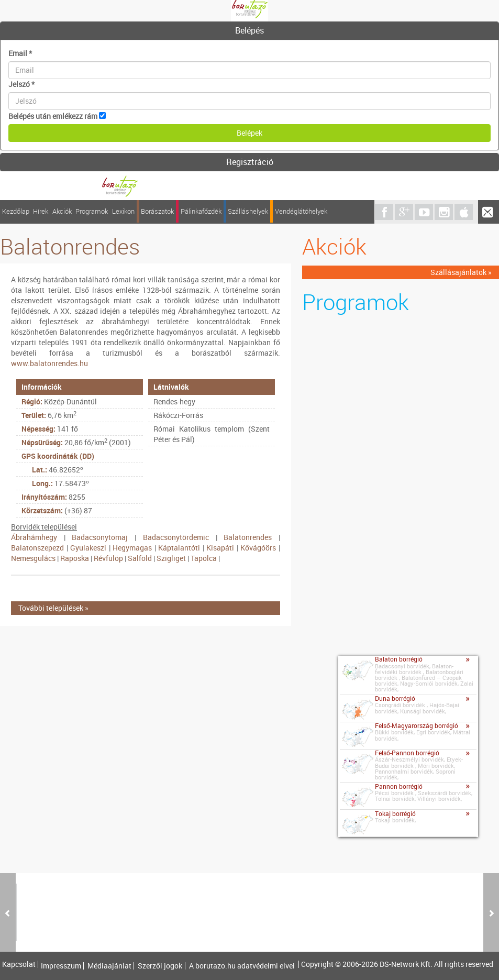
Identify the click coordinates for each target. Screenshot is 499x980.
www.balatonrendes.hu (49, 363)
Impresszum (61, 966)
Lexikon (123, 211)
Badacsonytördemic (176, 537)
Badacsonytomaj (100, 537)
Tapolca (204, 558)
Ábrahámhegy (34, 537)
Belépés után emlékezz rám (53, 116)
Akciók (62, 211)
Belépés (249, 30)
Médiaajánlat (109, 966)
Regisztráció (250, 162)
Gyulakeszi (88, 548)
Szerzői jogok (160, 966)
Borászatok (157, 211)
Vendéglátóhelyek (301, 211)
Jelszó (21, 84)
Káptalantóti (179, 548)
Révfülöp (108, 558)
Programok (92, 211)
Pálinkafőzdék (201, 211)
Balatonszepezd (37, 548)
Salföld (140, 558)
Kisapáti (220, 548)
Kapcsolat (19, 964)
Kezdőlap (16, 211)
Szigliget (171, 558)
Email (20, 53)
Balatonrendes (248, 537)
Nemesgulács (33, 558)
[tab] (249, 31)
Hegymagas (132, 548)
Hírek (41, 211)
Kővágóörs (258, 548)
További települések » (53, 608)
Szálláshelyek (248, 211)
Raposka (75, 558)
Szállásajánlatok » (461, 272)
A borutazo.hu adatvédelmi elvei (242, 966)
